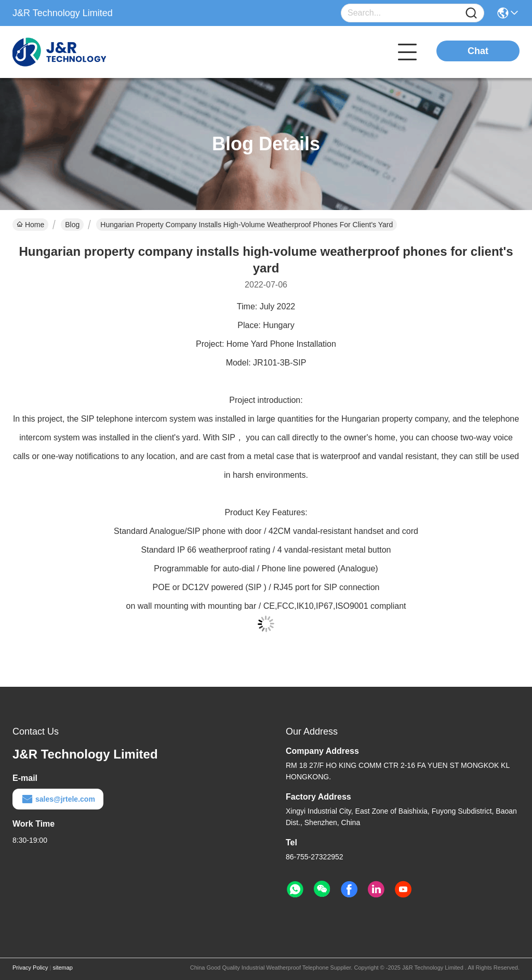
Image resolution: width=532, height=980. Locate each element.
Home (30, 225)
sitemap (63, 968)
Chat (478, 51)
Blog (72, 225)
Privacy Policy (30, 968)
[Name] (471, 13)
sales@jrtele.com (58, 799)
